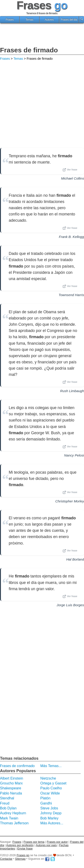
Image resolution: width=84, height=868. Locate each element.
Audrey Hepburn (13, 813)
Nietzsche (48, 778)
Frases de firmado (29, 50)
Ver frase (70, 170)
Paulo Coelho (51, 788)
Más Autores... (52, 823)
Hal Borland (75, 559)
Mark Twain (9, 818)
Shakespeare (11, 788)
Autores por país (46, 845)
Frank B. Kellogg (71, 237)
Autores (49, 20)
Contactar (6, 859)
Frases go (23, 855)
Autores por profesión (20, 845)
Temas (29, 20)
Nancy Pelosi (74, 455)
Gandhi (46, 803)
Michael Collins (73, 178)
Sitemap (20, 859)
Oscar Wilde (50, 793)
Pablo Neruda (11, 793)
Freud (5, 803)
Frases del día (69, 20)
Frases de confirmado (17, 766)
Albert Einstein (12, 778)
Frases (10, 20)
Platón (45, 798)
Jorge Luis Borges (70, 605)
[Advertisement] (42, 35)
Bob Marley (49, 818)
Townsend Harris (71, 295)
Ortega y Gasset (53, 783)
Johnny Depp (51, 813)
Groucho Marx (11, 783)
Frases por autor (57, 842)
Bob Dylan (8, 808)
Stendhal (7, 798)
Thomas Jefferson (14, 823)
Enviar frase (25, 849)
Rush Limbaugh (72, 391)
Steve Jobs (49, 808)
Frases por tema (34, 842)
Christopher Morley (70, 501)
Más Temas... (51, 766)
